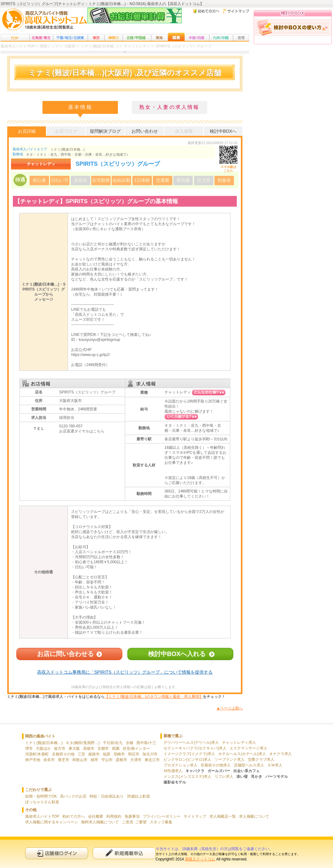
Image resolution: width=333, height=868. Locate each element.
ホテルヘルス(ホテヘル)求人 (242, 754)
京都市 (103, 748)
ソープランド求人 (230, 759)
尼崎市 (119, 754)
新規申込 (124, 853)
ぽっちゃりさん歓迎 (42, 802)
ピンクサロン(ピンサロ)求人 (187, 759)
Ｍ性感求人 (173, 771)
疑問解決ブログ (105, 131)
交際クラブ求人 (261, 759)
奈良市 (49, 760)
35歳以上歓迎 (138, 796)
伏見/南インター (136, 748)
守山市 (107, 760)
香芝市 (64, 760)
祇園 (116, 748)
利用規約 (114, 816)
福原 (107, 754)
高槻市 (89, 748)
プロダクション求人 (180, 765)
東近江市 (152, 760)
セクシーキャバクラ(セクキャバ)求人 (195, 748)
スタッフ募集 (161, 822)
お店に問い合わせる (65, 654)
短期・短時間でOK (41, 796)
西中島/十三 (146, 743)
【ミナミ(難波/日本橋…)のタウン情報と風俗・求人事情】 (154, 697)
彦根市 (121, 760)
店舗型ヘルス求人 (249, 765)
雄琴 (94, 760)
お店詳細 (27, 131)
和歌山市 (80, 760)
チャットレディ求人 (239, 743)
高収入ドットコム (200, 859)
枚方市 (60, 748)
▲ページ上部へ (230, 708)
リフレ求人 (224, 776)
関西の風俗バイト (40, 736)
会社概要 (96, 816)
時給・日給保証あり (107, 796)
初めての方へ (74, 816)
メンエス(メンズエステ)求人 (187, 776)
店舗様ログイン (57, 853)
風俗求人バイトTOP (42, 816)
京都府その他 (63, 754)
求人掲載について (254, 816)
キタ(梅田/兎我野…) (83, 743)
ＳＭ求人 (275, 765)
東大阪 (74, 748)
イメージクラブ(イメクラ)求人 (189, 754)
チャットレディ (178, 392)
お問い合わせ (145, 131)
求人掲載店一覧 (223, 816)
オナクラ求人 (280, 754)
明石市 (134, 754)
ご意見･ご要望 (134, 822)
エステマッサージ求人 (248, 748)
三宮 (81, 754)
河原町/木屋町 (37, 754)
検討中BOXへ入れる (177, 654)
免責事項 (132, 816)
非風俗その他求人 (216, 765)
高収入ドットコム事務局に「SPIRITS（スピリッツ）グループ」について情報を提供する (125, 672)
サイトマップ (195, 816)
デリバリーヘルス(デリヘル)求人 (191, 743)
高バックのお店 (73, 796)
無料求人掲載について (100, 822)
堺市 (29, 748)
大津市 (136, 760)
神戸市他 (33, 760)
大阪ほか (43, 748)
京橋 (130, 743)
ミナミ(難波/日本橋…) (67, 149)
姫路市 (94, 754)
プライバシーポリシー (162, 816)
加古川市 (150, 754)
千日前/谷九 (113, 743)
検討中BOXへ (223, 131)
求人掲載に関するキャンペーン (52, 822)
